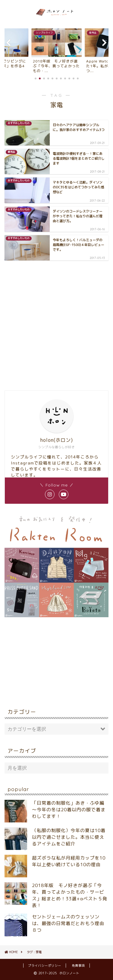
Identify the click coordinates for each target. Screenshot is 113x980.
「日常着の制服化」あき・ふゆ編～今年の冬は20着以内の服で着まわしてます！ (69, 810)
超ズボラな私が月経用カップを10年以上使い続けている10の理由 (69, 861)
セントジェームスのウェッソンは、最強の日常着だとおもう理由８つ (68, 923)
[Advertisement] (56, 325)
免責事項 (78, 966)
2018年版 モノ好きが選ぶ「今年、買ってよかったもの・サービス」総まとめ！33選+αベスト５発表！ (70, 895)
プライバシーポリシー (45, 966)
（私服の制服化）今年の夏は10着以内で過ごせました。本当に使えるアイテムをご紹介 (69, 837)
